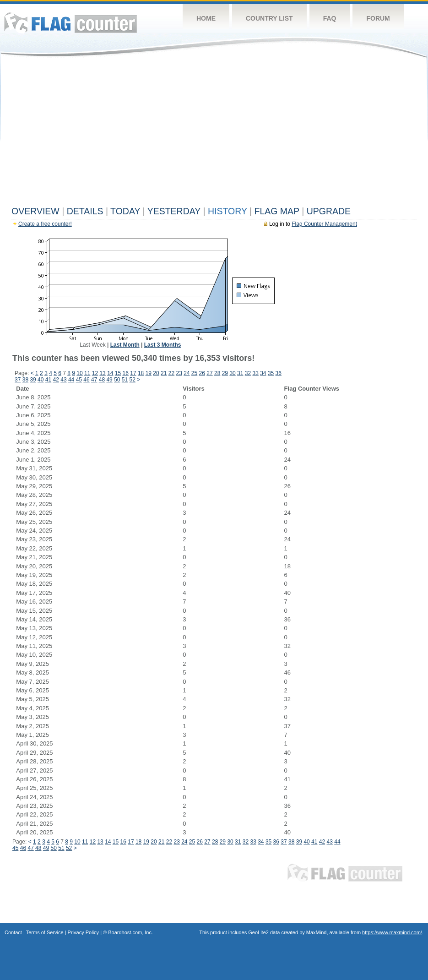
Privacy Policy (83, 932)
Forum (378, 18)
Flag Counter (70, 23)
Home (206, 18)
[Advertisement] (214, 134)
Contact (13, 932)
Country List (269, 18)
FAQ (330, 18)
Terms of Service (45, 932)
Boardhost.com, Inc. (130, 932)
